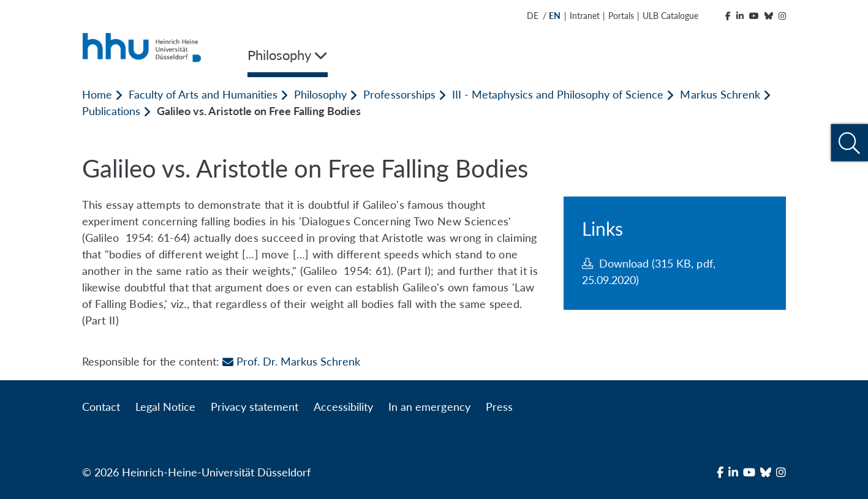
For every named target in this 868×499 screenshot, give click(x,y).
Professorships (399, 94)
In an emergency (429, 407)
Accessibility (343, 407)
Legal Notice (165, 407)
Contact (101, 407)
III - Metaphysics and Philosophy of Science (558, 94)
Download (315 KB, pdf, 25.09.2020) (648, 272)
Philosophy (320, 94)
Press (499, 407)
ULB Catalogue (670, 16)
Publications (111, 111)
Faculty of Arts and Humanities (203, 94)
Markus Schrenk (720, 94)
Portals (621, 16)
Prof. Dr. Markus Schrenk (291, 361)
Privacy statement (255, 407)
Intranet (585, 16)
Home (97, 94)
